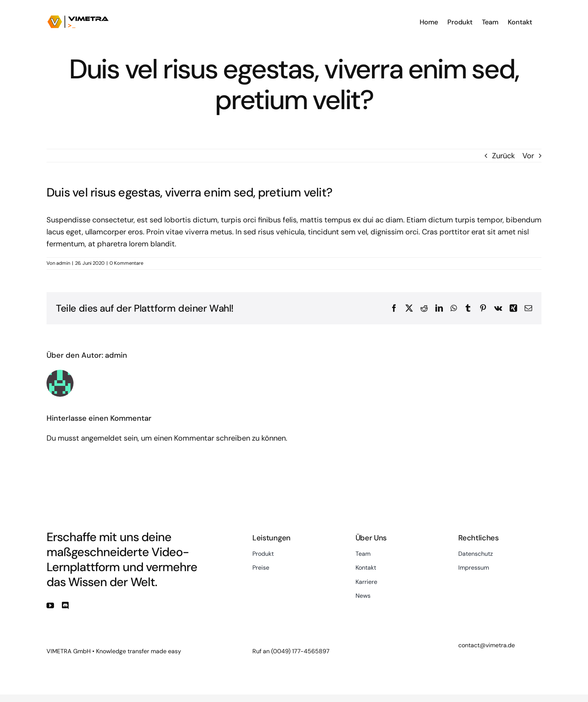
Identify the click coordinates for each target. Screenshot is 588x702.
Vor (528, 156)
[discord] (65, 606)
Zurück (503, 156)
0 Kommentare (126, 263)
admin (63, 263)
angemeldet (101, 438)
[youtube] (50, 606)
